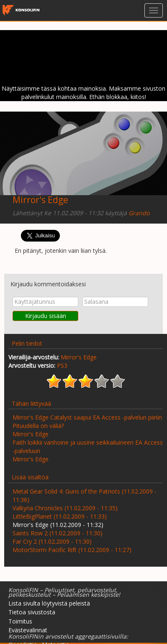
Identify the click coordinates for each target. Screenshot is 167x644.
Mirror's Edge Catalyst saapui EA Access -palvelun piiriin (87, 417)
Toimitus (20, 621)
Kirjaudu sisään (46, 316)
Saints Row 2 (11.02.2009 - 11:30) (58, 533)
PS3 (62, 365)
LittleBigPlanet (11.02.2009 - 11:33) (60, 516)
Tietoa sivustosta (32, 612)
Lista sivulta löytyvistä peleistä (49, 603)
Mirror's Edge (40, 200)
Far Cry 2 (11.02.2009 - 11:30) (52, 541)
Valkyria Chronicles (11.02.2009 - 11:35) (65, 508)
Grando (139, 213)
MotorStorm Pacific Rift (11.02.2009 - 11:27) (72, 550)
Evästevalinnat (28, 630)
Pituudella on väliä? (38, 426)
